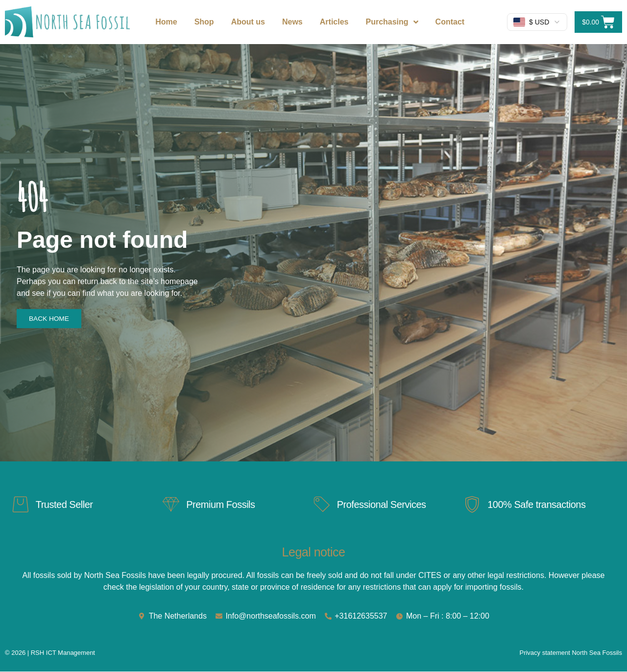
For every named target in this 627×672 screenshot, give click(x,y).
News (292, 22)
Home (166, 22)
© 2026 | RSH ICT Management (50, 653)
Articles (334, 22)
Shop (204, 22)
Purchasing (392, 22)
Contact (450, 22)
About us (248, 22)
